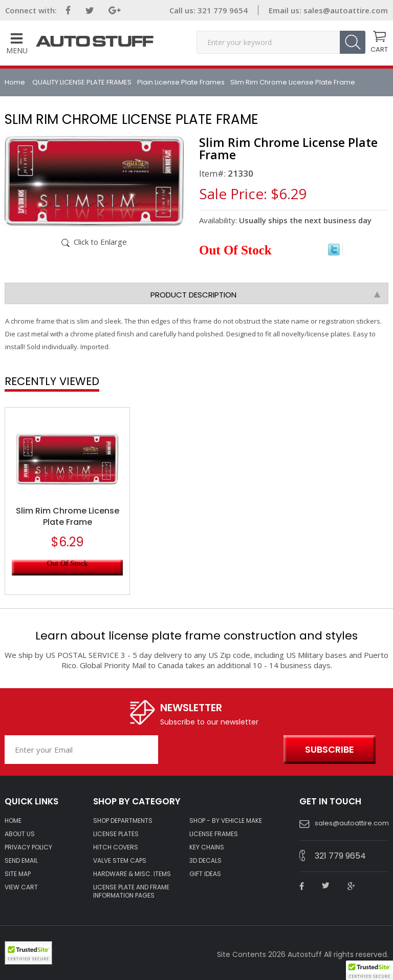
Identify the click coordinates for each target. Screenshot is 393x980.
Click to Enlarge (100, 242)
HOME (13, 821)
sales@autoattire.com (346, 10)
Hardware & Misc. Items (132, 874)
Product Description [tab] (265, 295)
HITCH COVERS (116, 847)
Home (16, 82)
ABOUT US (20, 834)
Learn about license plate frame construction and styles (196, 636)
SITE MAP (18, 874)
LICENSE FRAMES (214, 834)
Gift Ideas (205, 874)
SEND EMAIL (21, 861)
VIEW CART (21, 887)
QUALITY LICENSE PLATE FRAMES (82, 82)
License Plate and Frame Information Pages (131, 891)
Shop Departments (123, 821)
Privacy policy (28, 847)
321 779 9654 (222, 10)
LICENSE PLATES (116, 834)
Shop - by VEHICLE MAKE (226, 821)
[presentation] (218, 750)
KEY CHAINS (207, 847)
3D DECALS (205, 861)
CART (379, 49)
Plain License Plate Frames (181, 82)
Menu (17, 44)
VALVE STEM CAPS (120, 861)
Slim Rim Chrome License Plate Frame (68, 517)
